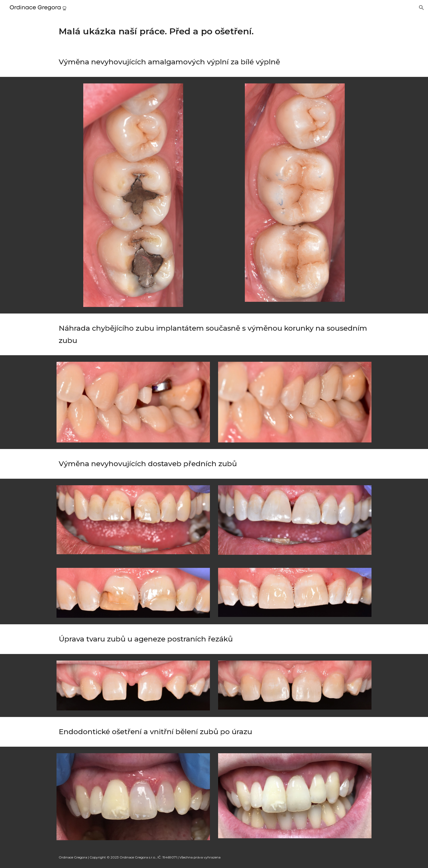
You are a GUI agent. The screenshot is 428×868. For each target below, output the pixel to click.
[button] (421, 8)
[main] (214, 31)
